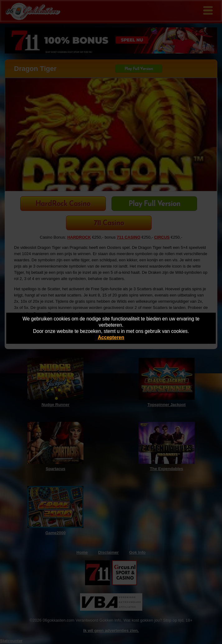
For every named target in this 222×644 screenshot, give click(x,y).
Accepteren (111, 337)
